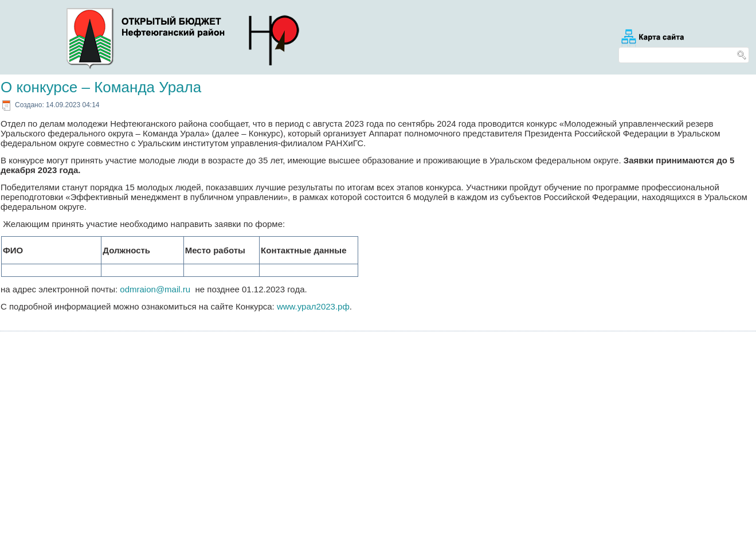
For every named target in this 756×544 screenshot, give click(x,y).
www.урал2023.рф (313, 306)
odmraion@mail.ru (155, 289)
